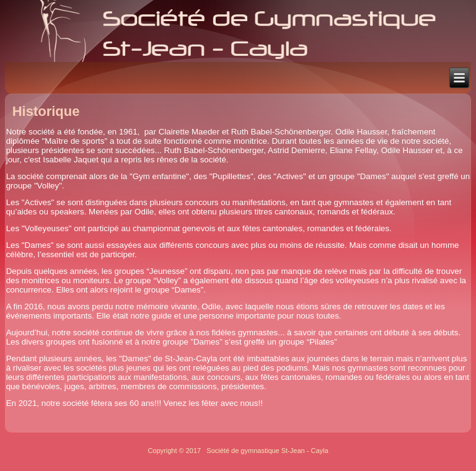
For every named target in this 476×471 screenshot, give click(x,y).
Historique (46, 111)
